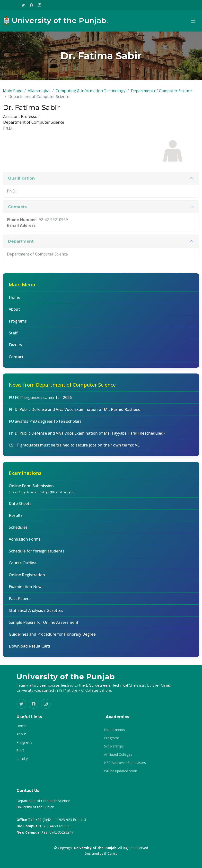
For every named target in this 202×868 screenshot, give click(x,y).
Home (14, 300)
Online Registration (27, 578)
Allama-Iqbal (39, 94)
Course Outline (23, 566)
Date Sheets (20, 507)
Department (21, 258)
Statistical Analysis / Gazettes (36, 614)
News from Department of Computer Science (62, 388)
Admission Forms (25, 542)
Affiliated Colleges (118, 754)
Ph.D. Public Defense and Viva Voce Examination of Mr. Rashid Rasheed (75, 413)
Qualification (21, 195)
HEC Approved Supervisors (125, 763)
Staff (13, 336)
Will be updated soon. (121, 771)
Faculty (15, 348)
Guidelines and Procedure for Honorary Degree (52, 637)
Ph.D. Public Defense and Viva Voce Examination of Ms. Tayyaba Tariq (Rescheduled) (87, 436)
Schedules (18, 530)
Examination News (26, 590)
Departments (114, 730)
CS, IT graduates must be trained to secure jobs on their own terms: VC (74, 448)
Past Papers (20, 602)
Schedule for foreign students (37, 554)
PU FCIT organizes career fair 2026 (40, 401)
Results (16, 519)
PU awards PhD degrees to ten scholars (45, 424)
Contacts (17, 224)
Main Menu (22, 288)
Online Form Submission (42, 492)
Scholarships (114, 746)
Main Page (13, 94)
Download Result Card (29, 649)
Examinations (25, 476)
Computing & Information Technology (91, 94)
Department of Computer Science (161, 94)
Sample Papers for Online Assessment (44, 625)
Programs (18, 324)
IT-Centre (111, 853)
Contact (16, 360)
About (14, 312)
